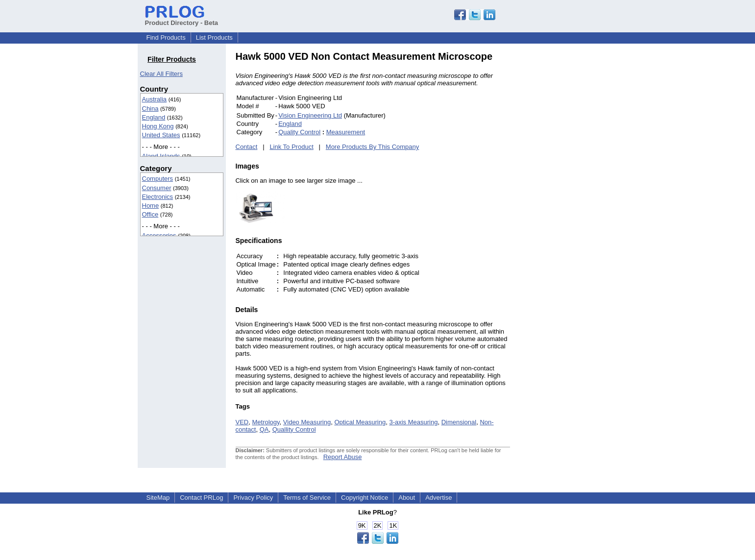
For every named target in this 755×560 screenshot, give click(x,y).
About (407, 498)
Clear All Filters (161, 74)
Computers (158, 179)
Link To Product (291, 147)
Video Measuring (307, 422)
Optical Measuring (360, 422)
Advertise (438, 498)
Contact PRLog (201, 498)
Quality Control (299, 132)
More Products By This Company (373, 147)
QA (264, 429)
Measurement (346, 132)
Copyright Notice (365, 498)
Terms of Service (307, 498)
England (154, 117)
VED (242, 422)
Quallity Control (294, 429)
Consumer (157, 188)
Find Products (166, 37)
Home (151, 206)
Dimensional (459, 422)
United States (161, 135)
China (150, 109)
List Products (214, 37)
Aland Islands (161, 156)
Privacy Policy (253, 498)
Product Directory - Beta (182, 19)
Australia (155, 99)
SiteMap (158, 498)
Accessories (159, 235)
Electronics (158, 197)
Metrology (266, 422)
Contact (247, 147)
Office (150, 214)
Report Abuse (343, 457)
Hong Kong (158, 126)
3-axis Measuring (413, 422)
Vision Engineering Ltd (310, 115)
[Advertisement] (576, 198)
